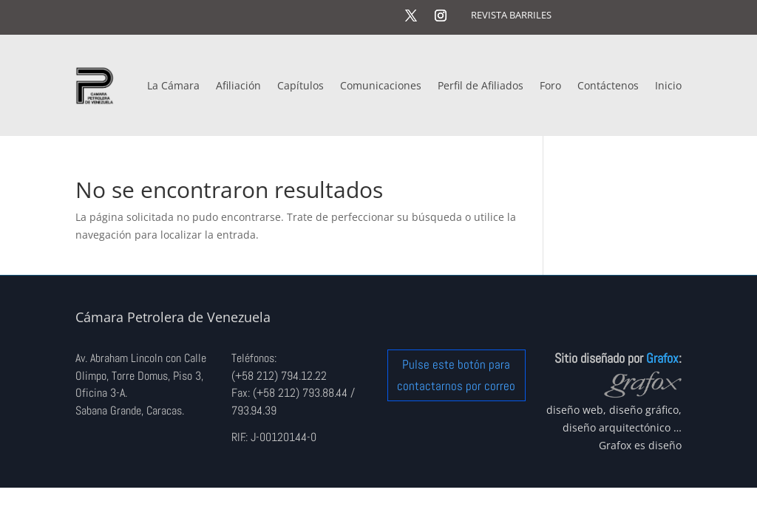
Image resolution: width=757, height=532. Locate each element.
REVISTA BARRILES (511, 15)
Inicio (668, 85)
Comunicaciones (381, 85)
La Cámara (173, 85)
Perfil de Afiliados (481, 85)
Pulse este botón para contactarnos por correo (456, 375)
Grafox (662, 358)
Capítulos (301, 85)
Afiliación (238, 85)
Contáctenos (608, 85)
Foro (550, 85)
